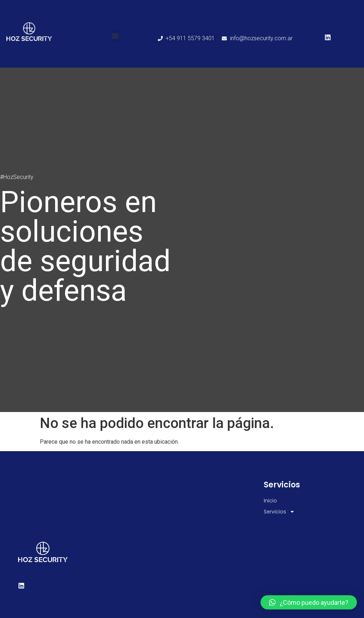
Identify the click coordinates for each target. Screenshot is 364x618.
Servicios (279, 512)
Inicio (270, 501)
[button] (115, 36)
